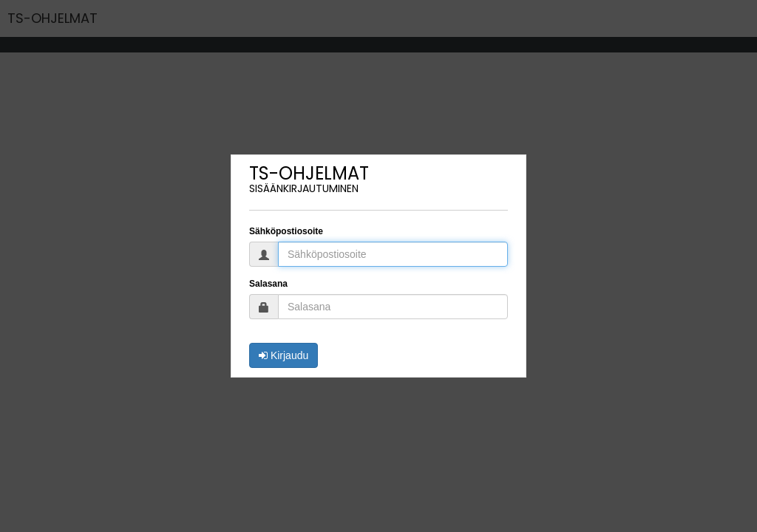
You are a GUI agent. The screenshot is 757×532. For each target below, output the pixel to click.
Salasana (268, 284)
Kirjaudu (284, 355)
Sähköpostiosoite (286, 231)
